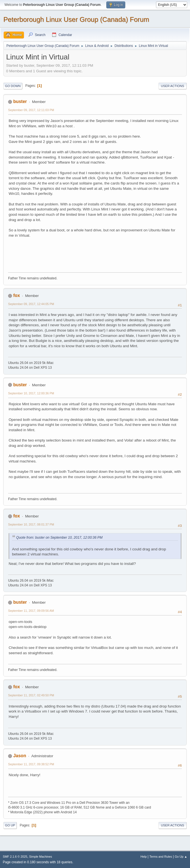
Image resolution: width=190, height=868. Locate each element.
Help (144, 857)
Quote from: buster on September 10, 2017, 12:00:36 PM (59, 538)
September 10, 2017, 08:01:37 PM (31, 524)
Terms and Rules (161, 857)
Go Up (10, 825)
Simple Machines (40, 857)
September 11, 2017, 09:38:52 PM (31, 764)
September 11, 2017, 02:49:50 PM (31, 695)
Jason (20, 756)
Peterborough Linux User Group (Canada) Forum (76, 19)
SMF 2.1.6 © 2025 (15, 857)
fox (16, 295)
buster (20, 101)
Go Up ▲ (181, 857)
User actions (173, 86)
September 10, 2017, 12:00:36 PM (31, 393)
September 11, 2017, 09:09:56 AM (31, 611)
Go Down (13, 86)
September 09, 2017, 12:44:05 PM (31, 304)
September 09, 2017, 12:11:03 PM (31, 110)
